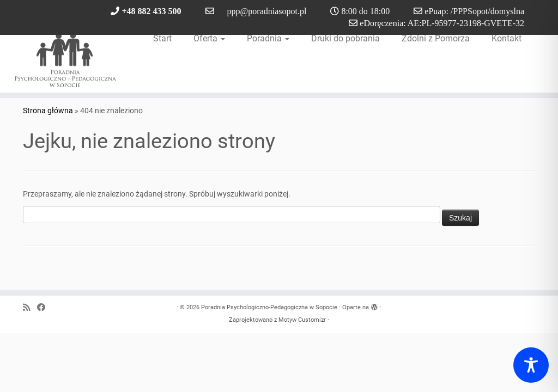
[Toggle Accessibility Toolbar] (531, 365)
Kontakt (507, 38)
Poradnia (268, 38)
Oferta (209, 38)
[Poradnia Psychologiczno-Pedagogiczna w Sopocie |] (65, 60)
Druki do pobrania (345, 38)
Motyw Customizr (302, 320)
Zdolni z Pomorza (436, 38)
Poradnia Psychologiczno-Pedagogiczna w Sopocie (269, 307)
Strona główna (48, 111)
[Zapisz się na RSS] (30, 308)
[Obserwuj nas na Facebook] (45, 308)
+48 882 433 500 (151, 11)
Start (162, 38)
